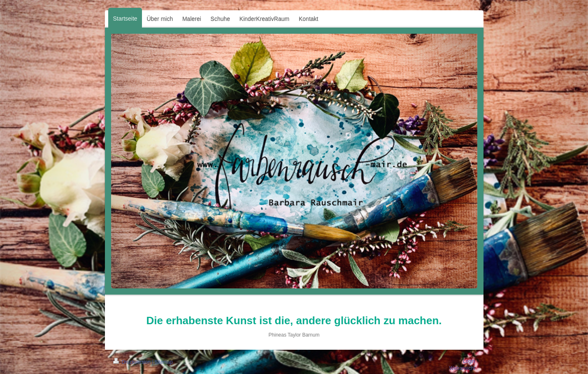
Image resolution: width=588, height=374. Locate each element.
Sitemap (164, 362)
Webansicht (462, 368)
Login (469, 361)
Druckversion (133, 362)
